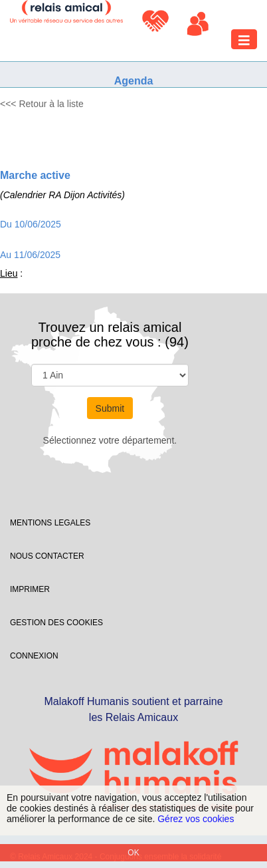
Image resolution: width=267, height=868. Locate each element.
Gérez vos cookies (196, 819)
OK (133, 853)
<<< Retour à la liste (42, 104)
